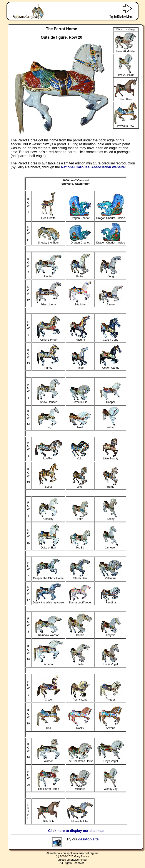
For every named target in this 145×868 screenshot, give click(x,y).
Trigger (111, 698)
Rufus (111, 485)
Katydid (111, 634)
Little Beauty (111, 457)
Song (111, 275)
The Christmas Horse (80, 760)
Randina (111, 601)
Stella (80, 663)
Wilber (111, 426)
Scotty (111, 518)
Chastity (48, 518)
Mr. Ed (80, 546)
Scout (48, 485)
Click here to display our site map (76, 831)
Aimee (111, 303)
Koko (80, 457)
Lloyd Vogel (111, 760)
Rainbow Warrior (48, 634)
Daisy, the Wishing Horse (48, 601)
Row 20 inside (125, 74)
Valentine (111, 577)
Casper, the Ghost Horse (48, 577)
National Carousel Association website (93, 167)
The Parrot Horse (48, 788)
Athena (48, 663)
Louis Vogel (111, 663)
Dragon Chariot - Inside (111, 217)
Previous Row (126, 125)
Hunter (48, 275)
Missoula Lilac (80, 820)
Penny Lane (80, 698)
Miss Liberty (48, 303)
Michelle (80, 788)
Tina (48, 727)
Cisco (48, 698)
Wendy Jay (111, 788)
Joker (80, 485)
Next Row (126, 98)
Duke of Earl (48, 546)
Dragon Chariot (80, 217)
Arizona (111, 727)
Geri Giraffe (48, 217)
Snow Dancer (48, 401)
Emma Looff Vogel (80, 601)
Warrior (48, 760)
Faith (80, 518)
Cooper (111, 401)
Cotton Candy (111, 366)
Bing (48, 426)
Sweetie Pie (80, 401)
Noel (80, 426)
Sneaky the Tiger (48, 241)
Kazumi (80, 338)
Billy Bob (48, 820)
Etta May (80, 303)
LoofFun (48, 457)
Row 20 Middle (126, 50)
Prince (48, 366)
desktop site (88, 839)
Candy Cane (111, 338)
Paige (80, 366)
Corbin (80, 634)
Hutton (80, 275)
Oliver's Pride (48, 338)
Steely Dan (80, 577)
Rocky (80, 727)
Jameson (111, 546)
